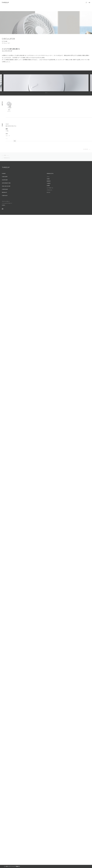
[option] (46, 83)
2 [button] (47, 93)
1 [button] (46, 93)
